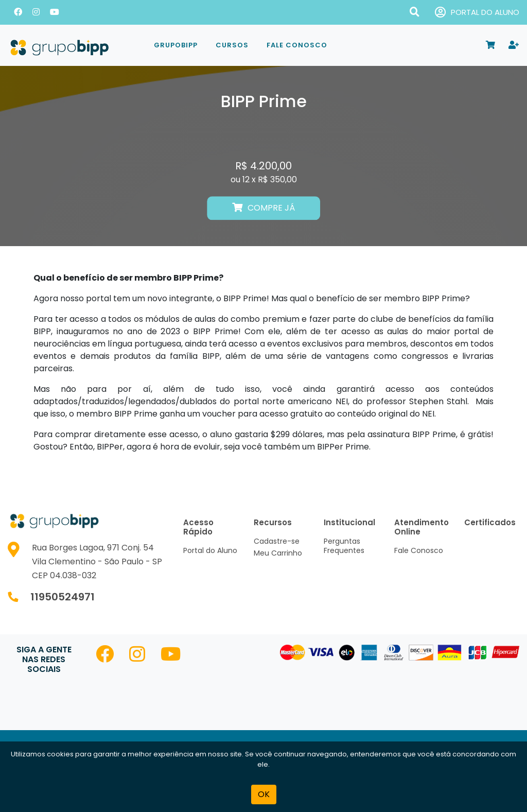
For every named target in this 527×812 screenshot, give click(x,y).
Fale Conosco (297, 45)
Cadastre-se (277, 541)
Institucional (349, 522)
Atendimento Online (421, 527)
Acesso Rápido (198, 527)
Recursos (273, 522)
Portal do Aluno (210, 550)
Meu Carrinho (278, 553)
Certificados (490, 522)
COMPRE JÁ (263, 208)
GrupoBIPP (176, 45)
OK (264, 794)
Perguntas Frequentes (344, 546)
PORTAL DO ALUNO (477, 13)
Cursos (232, 45)
